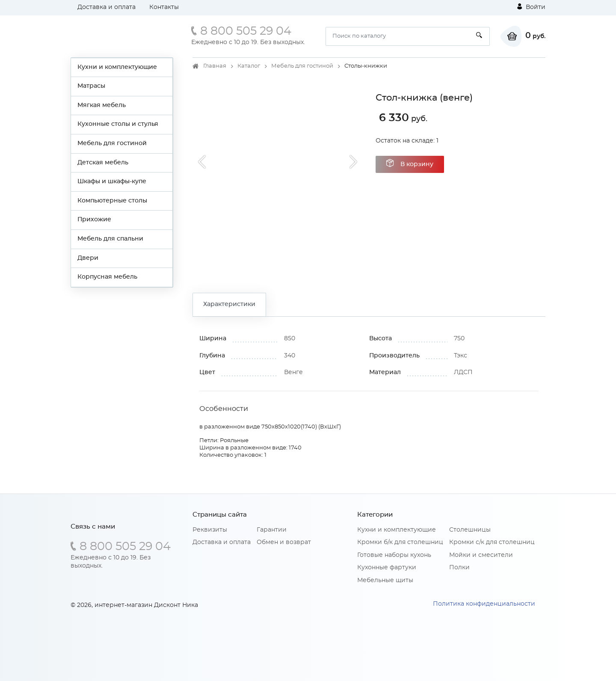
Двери (88, 258)
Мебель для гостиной (112, 143)
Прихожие (94, 220)
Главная (215, 66)
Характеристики (229, 304)
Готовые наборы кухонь (394, 555)
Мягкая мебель (102, 105)
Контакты (164, 7)
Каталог (249, 66)
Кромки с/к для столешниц (492, 542)
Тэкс (461, 356)
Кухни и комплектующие (117, 67)
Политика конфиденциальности (484, 604)
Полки (459, 568)
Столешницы (470, 530)
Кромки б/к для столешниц (400, 542)
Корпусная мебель (107, 277)
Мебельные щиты (385, 580)
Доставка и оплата (107, 7)
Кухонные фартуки (387, 568)
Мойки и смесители (481, 555)
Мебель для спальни (110, 239)
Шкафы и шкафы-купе (112, 181)
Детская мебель (103, 163)
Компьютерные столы (112, 201)
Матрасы (91, 86)
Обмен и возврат (284, 542)
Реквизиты (210, 530)
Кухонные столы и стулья (118, 124)
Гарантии (272, 530)
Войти (531, 7)
